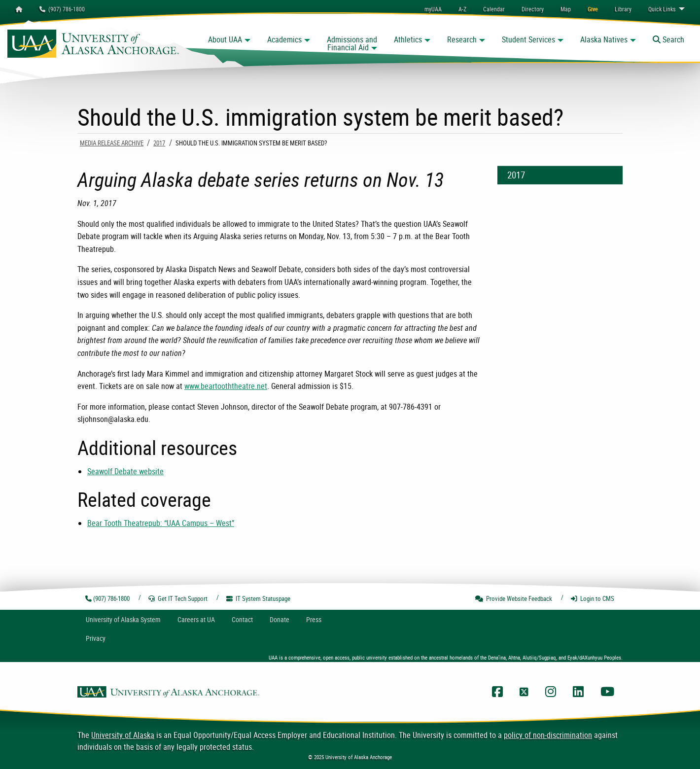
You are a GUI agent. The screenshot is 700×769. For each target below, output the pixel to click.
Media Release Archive (112, 143)
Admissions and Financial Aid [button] (352, 43)
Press (314, 619)
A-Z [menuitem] (462, 9)
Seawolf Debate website (125, 471)
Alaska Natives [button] (604, 39)
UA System (123, 619)
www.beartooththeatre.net (226, 386)
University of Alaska (123, 735)
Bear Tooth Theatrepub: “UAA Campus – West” (161, 523)
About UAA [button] (225, 39)
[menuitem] (494, 9)
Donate (280, 619)
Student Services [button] (528, 39)
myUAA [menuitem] (433, 9)
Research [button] (462, 39)
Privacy (96, 638)
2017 (159, 143)
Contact (242, 619)
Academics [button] (284, 39)
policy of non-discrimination (548, 735)
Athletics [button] (408, 39)
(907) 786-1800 (62, 9)
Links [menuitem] (662, 9)
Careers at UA (196, 619)
